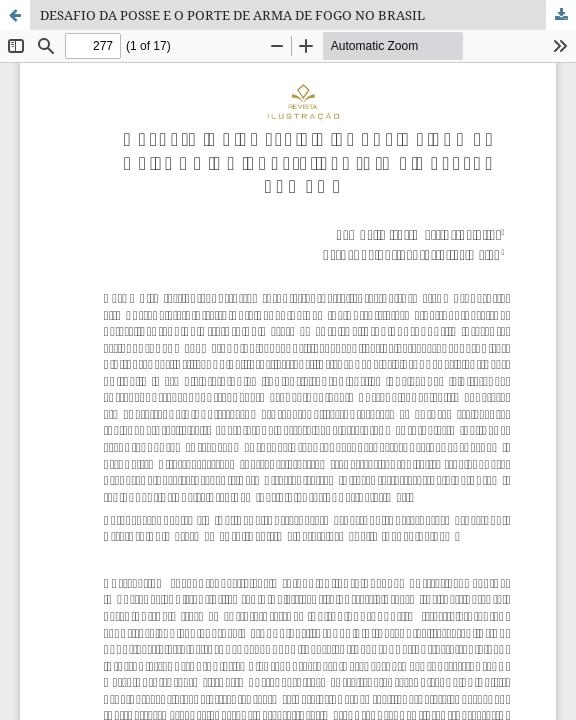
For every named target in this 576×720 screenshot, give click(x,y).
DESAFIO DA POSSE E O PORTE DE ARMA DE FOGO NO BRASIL (232, 15)
